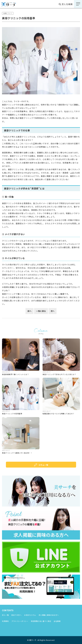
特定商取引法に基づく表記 (41, 621)
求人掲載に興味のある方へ (49, 615)
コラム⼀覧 (43, 465)
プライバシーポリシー (20, 621)
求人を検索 (66, 4)
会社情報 (57, 621)
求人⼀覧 (5, 615)
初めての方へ (16, 615)
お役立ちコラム (30, 615)
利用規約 (5, 621)
